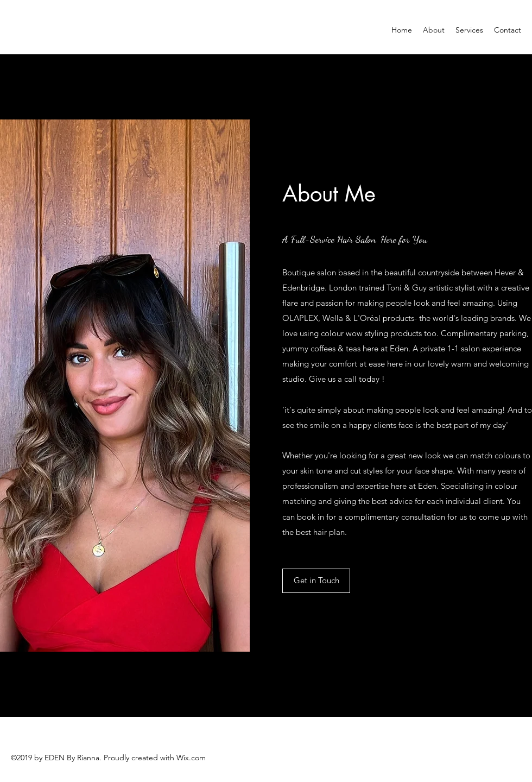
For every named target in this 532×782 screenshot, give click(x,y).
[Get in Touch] (316, 581)
